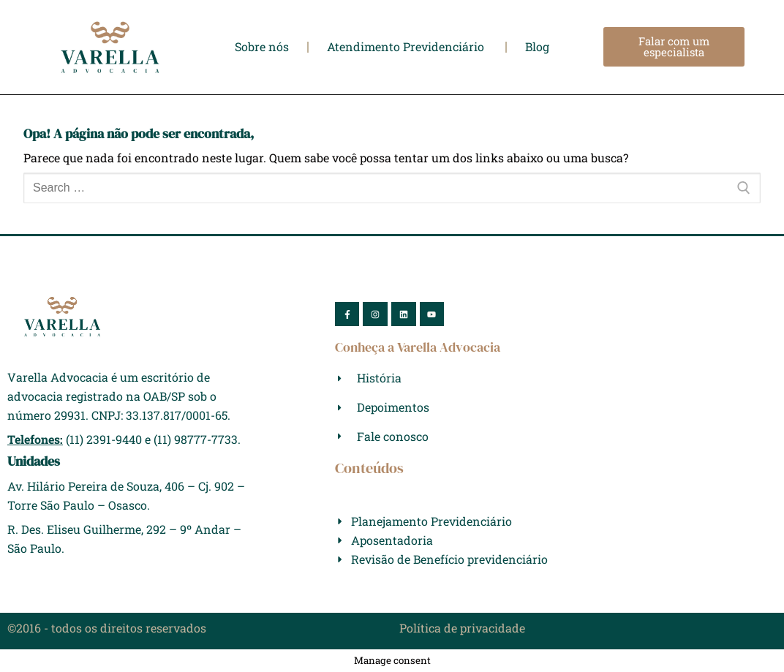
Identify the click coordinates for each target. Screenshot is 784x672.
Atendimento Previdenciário (407, 47)
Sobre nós (262, 47)
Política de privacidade (462, 628)
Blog (537, 47)
